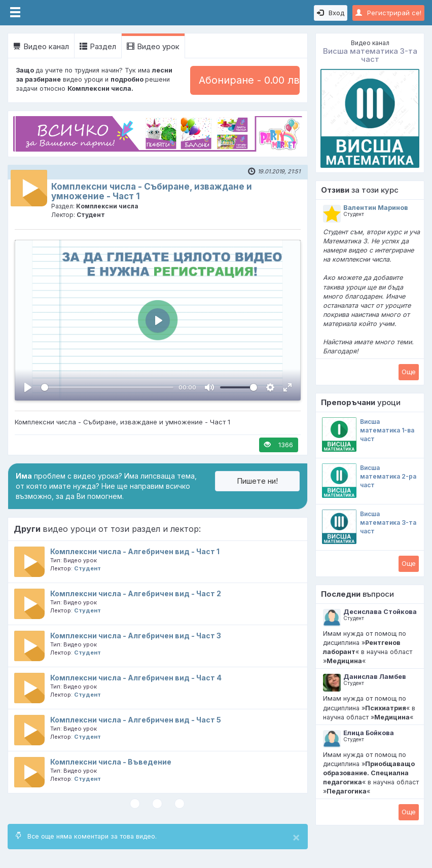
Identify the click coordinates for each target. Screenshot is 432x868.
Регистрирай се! (388, 13)
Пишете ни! (257, 481)
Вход (331, 13)
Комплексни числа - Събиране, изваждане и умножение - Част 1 (152, 191)
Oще (409, 372)
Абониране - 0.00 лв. (249, 80)
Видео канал (41, 46)
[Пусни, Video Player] (28, 387)
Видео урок (153, 46)
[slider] (107, 387)
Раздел (98, 46)
